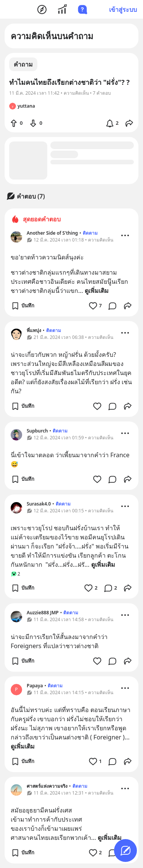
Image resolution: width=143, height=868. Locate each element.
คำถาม (23, 64)
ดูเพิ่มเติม (97, 291)
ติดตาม (90, 233)
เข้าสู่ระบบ (123, 10)
